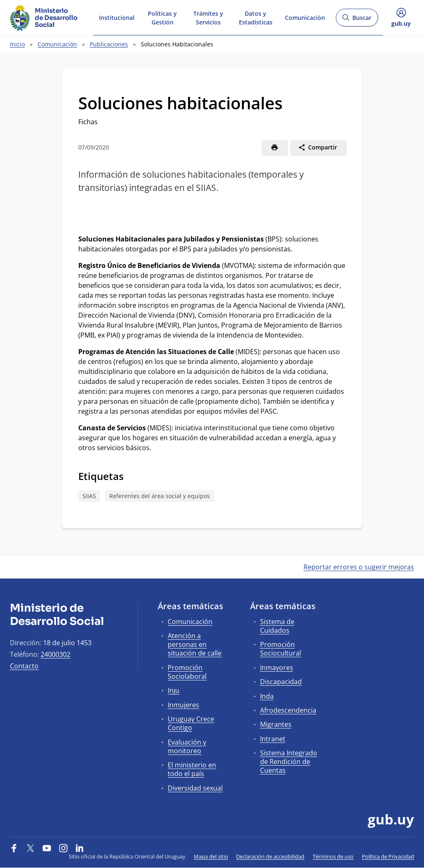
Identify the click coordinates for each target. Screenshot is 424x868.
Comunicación (305, 17)
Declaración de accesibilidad (270, 856)
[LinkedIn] (79, 848)
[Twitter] (31, 848)
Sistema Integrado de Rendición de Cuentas (289, 762)
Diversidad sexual (195, 788)
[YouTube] (47, 848)
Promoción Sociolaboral (187, 672)
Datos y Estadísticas (256, 17)
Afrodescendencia (288, 710)
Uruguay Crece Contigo (191, 723)
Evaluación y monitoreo (187, 746)
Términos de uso (333, 856)
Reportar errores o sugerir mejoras (359, 567)
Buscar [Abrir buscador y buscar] (357, 20)
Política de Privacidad (388, 856)
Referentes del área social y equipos (160, 496)
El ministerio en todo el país (192, 769)
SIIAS (89, 496)
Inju (173, 690)
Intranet (273, 739)
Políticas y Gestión (162, 17)
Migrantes (276, 724)
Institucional (117, 17)
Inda (267, 696)
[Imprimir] (274, 147)
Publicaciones (109, 44)
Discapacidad (281, 682)
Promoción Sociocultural (281, 649)
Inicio (17, 44)
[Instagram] (63, 848)
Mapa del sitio (211, 856)
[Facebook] (14, 848)
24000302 (55, 654)
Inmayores (277, 668)
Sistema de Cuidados (277, 626)
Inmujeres (183, 705)
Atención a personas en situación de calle (195, 644)
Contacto (24, 666)
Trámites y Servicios (208, 17)
